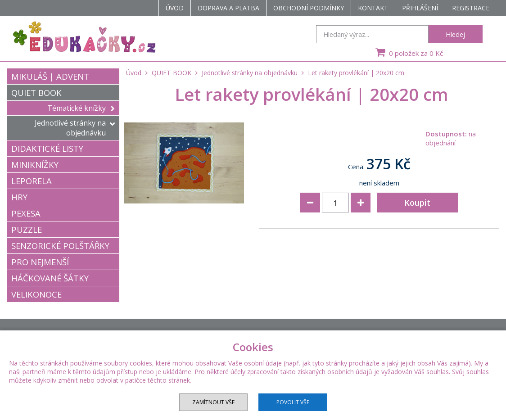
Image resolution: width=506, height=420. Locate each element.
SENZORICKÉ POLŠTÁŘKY (60, 246)
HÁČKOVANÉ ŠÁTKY (50, 278)
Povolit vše (293, 402)
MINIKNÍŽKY (35, 165)
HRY (19, 197)
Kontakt (373, 8)
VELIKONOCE (36, 294)
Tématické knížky (81, 108)
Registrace (471, 8)
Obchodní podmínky (309, 8)
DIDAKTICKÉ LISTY (47, 148)
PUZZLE (27, 229)
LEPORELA (32, 181)
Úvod (175, 8)
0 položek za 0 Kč (408, 52)
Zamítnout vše (213, 402)
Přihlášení (420, 8)
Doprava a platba (228, 8)
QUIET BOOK (36, 93)
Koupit (417, 203)
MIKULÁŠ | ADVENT (50, 76)
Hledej (455, 34)
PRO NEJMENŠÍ (40, 262)
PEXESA (26, 213)
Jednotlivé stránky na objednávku (75, 128)
